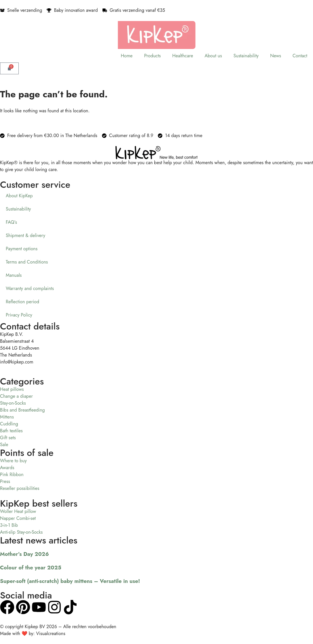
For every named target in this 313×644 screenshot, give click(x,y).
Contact (300, 56)
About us (213, 56)
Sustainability (246, 56)
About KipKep (19, 196)
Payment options (22, 249)
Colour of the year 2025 (31, 568)
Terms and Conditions (27, 262)
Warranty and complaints (30, 288)
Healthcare (183, 56)
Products (152, 56)
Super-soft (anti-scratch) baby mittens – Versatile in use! (70, 581)
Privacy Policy (19, 315)
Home (127, 56)
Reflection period (22, 302)
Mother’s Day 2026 (24, 554)
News (276, 56)
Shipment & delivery (25, 235)
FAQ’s (11, 222)
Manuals (14, 275)
